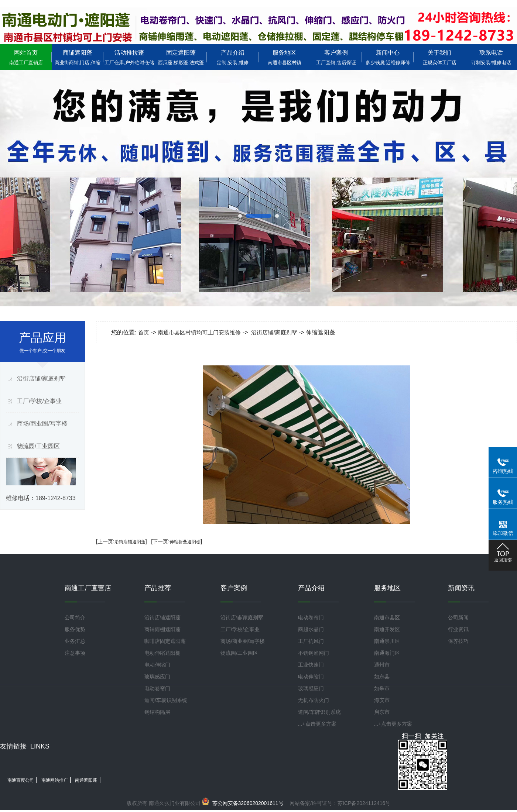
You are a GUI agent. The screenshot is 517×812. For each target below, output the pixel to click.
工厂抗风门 (311, 641)
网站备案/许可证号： (273, 803)
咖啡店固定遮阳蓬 (165, 641)
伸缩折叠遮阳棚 (185, 542)
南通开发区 (387, 629)
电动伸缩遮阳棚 (162, 653)
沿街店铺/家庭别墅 (41, 379)
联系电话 (491, 57)
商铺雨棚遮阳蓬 (162, 629)
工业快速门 (311, 665)
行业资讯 (458, 629)
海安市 (382, 700)
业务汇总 (75, 641)
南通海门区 (387, 653)
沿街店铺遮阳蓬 (130, 542)
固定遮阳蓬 (181, 57)
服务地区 (284, 57)
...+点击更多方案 (317, 724)
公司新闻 (458, 617)
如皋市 (382, 688)
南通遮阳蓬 (86, 780)
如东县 (382, 677)
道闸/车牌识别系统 (319, 712)
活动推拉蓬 (129, 57)
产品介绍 (233, 57)
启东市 (382, 712)
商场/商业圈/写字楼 (42, 424)
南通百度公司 (21, 780)
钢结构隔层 (157, 712)
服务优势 (75, 629)
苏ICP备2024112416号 (364, 803)
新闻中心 (388, 57)
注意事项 (75, 653)
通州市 (382, 665)
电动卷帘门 (157, 688)
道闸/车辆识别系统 (166, 700)
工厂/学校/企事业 (39, 401)
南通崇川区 (387, 641)
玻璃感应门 (157, 677)
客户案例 (336, 57)
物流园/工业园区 (38, 446)
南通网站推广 (55, 780)
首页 (144, 332)
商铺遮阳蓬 (78, 57)
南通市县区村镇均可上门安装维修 (199, 332)
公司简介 (75, 617)
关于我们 (439, 57)
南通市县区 (387, 617)
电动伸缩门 (157, 665)
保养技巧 (458, 641)
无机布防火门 (314, 700)
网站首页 (26, 57)
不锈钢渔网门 (314, 653)
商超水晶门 (311, 629)
